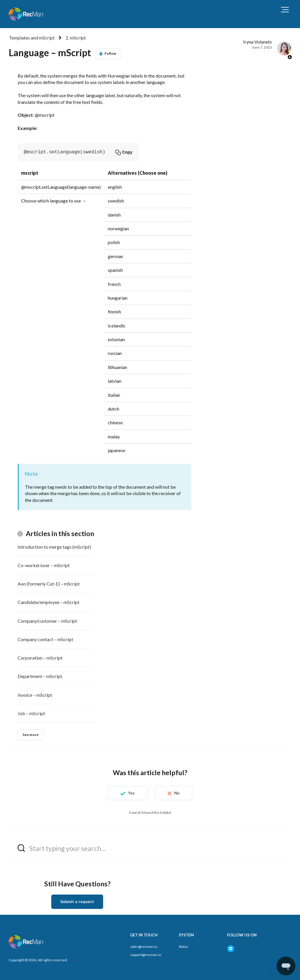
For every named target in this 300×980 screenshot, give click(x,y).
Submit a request (77, 901)
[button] (285, 10)
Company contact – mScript (45, 639)
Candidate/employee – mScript (48, 602)
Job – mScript (31, 713)
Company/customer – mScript (47, 621)
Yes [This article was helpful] (131, 793)
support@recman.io (146, 955)
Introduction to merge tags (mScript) (54, 547)
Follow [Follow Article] (110, 53)
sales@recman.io (144, 946)
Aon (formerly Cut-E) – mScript (49, 584)
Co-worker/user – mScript (44, 565)
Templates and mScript (32, 38)
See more (30, 735)
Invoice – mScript (35, 695)
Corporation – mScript (40, 658)
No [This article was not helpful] (177, 793)
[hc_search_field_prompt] (150, 848)
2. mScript (76, 38)
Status (184, 946)
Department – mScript (40, 676)
